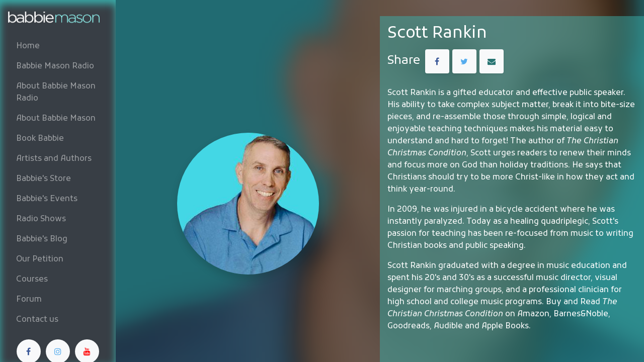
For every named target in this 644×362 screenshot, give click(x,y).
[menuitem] (58, 46)
